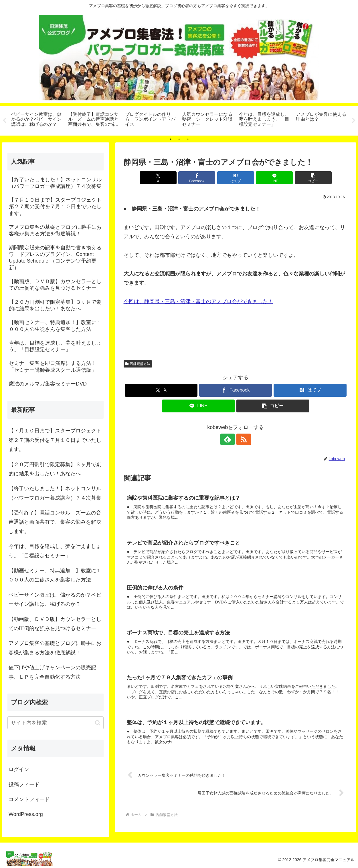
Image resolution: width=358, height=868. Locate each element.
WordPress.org (26, 814)
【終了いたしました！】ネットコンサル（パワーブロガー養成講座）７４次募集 (55, 493)
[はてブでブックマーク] (236, 178)
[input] (56, 723)
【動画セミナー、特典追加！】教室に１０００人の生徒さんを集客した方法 (55, 575)
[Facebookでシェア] (198, 178)
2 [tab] (179, 139)
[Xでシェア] (160, 178)
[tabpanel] (36, 120)
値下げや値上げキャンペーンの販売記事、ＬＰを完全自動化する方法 (52, 672)
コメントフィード (29, 799)
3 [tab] (188, 139)
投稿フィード (24, 784)
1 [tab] (171, 139)
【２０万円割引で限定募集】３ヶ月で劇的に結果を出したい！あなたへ (55, 469)
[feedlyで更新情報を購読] (229, 439)
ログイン (19, 769)
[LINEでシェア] (273, 178)
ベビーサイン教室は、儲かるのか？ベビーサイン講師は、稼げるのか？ (55, 599)
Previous (4, 121)
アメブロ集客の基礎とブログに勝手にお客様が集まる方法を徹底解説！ (55, 648)
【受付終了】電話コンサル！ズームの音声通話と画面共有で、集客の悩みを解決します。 (55, 522)
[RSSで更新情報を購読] (242, 439)
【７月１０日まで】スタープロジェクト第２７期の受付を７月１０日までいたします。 (55, 440)
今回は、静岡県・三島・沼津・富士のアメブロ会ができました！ (198, 301)
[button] (311, 178)
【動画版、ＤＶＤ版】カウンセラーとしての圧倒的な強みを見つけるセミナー (55, 624)
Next (354, 121)
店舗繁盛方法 (138, 364)
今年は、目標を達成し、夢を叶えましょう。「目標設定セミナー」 (55, 551)
